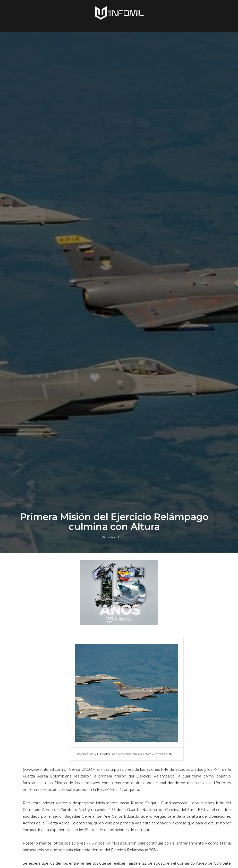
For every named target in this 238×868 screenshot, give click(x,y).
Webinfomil (110, 537)
